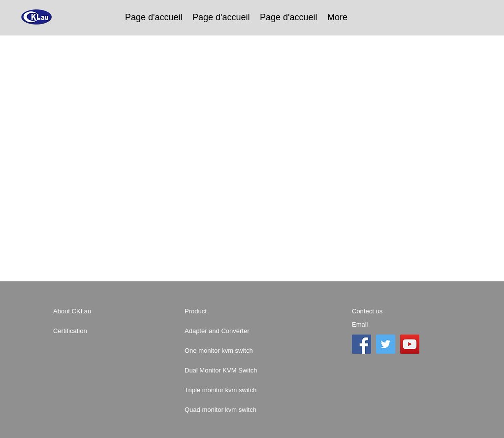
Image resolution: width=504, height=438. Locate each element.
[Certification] (88, 331)
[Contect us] (393, 311)
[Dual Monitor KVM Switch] (250, 371)
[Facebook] (362, 344)
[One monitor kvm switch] (250, 351)
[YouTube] (410, 344)
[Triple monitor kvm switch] (254, 390)
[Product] (220, 311)
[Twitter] (386, 344)
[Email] (387, 325)
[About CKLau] (88, 311)
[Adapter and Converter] (233, 331)
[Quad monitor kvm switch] (254, 410)
